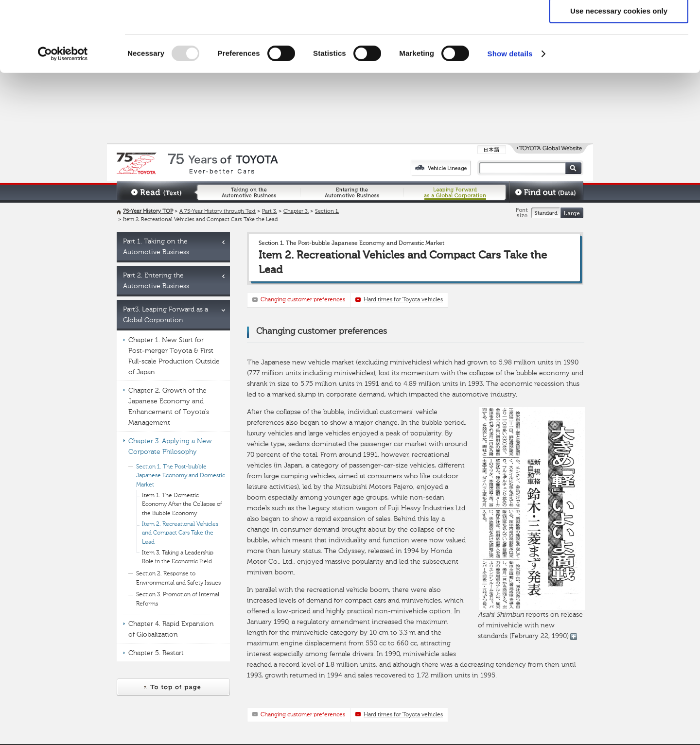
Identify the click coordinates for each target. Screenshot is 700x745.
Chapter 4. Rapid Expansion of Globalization (171, 629)
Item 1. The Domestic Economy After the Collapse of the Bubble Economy (182, 505)
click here (479, 47)
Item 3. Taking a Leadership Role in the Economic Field (178, 558)
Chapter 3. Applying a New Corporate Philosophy (170, 447)
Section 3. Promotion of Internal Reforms (178, 599)
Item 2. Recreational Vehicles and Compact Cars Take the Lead (180, 533)
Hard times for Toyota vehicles (403, 300)
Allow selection (619, 53)
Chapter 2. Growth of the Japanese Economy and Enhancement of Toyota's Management (169, 407)
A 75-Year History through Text (218, 212)
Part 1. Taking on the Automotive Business (156, 247)
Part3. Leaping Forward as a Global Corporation (166, 315)
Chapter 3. (296, 212)
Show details (510, 124)
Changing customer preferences (303, 300)
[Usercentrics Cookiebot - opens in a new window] (63, 124)
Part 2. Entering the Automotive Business (156, 281)
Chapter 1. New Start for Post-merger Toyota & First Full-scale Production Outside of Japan (174, 356)
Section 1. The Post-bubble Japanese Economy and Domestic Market (181, 476)
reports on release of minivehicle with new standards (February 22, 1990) (531, 523)
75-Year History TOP (148, 212)
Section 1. (327, 212)
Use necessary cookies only (619, 81)
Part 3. (270, 212)
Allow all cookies (619, 24)
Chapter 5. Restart (156, 653)
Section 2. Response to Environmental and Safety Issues (178, 579)
